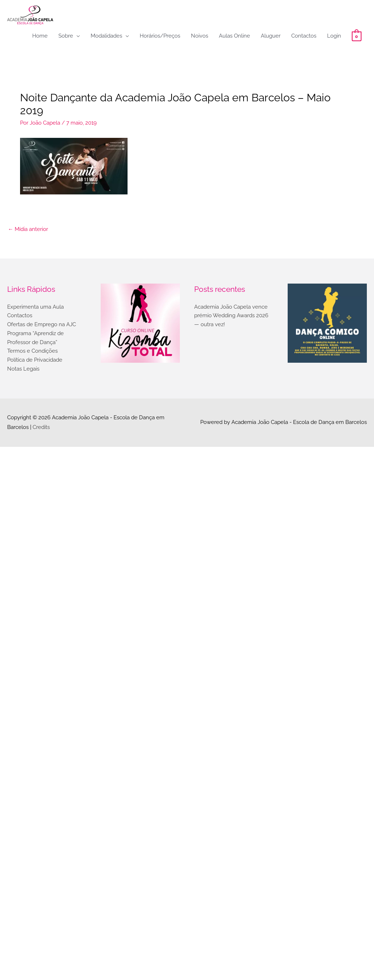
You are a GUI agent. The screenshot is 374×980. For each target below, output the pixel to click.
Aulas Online (234, 36)
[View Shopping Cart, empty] (357, 36)
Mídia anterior (28, 229)
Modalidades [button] (106, 36)
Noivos (200, 36)
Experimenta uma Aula (35, 307)
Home (40, 36)
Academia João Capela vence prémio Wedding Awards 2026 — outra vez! (231, 316)
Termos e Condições (32, 351)
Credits (41, 427)
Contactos (304, 36)
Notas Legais (23, 369)
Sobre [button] (66, 36)
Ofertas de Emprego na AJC (42, 324)
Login (334, 36)
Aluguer (271, 36)
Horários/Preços (160, 36)
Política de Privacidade (35, 360)
